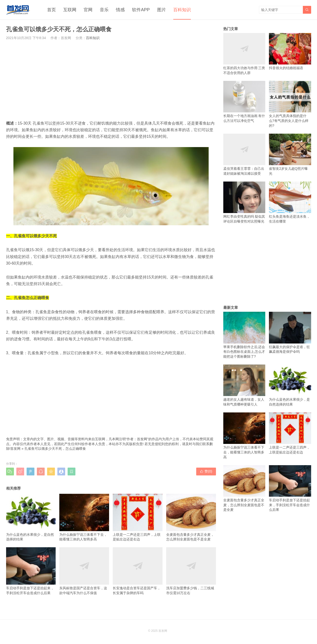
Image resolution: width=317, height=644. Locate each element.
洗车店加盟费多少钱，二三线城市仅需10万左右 (191, 571)
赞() (206, 471)
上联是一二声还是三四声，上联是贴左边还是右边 (138, 517)
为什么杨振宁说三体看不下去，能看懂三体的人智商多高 (84, 517)
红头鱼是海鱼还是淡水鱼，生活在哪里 (290, 202)
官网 (88, 10)
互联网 (70, 10)
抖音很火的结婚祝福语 (290, 51)
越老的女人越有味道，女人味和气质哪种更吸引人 (244, 385)
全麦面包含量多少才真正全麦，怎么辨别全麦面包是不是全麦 (191, 517)
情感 (120, 10)
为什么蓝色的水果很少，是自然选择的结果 (31, 517)
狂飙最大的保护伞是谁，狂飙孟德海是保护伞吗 (290, 333)
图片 (162, 10)
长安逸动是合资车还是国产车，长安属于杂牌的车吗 (138, 571)
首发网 (15, 449)
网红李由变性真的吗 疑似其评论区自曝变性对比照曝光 (244, 202)
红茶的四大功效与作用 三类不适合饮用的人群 (244, 54)
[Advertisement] (111, 80)
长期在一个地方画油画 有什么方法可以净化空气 (244, 102)
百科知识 (182, 10)
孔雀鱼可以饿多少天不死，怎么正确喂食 (55, 449)
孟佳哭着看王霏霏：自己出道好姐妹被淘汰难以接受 (244, 155)
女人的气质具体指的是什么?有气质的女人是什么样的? (290, 104)
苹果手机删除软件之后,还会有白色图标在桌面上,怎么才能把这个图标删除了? (244, 335)
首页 (51, 10)
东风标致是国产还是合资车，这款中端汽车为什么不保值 (84, 571)
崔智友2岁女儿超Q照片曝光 (290, 155)
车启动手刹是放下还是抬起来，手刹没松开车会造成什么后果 (31, 571)
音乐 (104, 10)
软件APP (141, 10)
